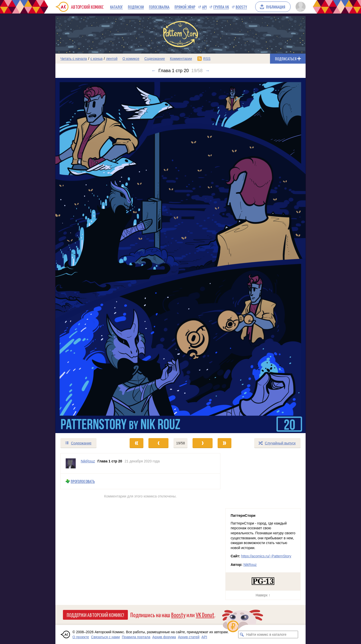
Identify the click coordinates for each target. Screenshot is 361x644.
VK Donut (205, 615)
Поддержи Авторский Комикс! (95, 615)
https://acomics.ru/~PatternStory (266, 556)
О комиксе (131, 59)
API (204, 7)
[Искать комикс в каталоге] (242, 634)
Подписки (136, 7)
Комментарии (181, 59)
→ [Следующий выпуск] (207, 71)
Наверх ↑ (263, 595)
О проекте (81, 637)
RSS (207, 59)
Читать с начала (74, 59)
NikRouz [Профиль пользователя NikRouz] (88, 461)
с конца (97, 59)
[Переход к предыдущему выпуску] (87, 255)
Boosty (241, 7)
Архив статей (189, 637)
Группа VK (221, 7)
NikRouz (250, 565)
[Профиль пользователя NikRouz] (71, 463)
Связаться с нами (105, 637)
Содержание (155, 59)
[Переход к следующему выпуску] (180, 255)
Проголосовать (83, 481)
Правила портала (136, 637)
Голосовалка (159, 7)
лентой (112, 59)
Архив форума (164, 637)
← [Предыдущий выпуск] (154, 71)
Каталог (116, 7)
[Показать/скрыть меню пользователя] (300, 7)
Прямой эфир (185, 7)
